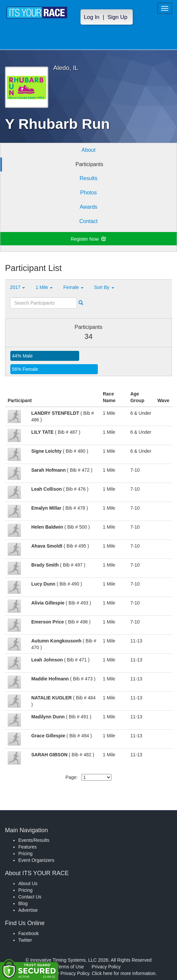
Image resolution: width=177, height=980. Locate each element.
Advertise (28, 910)
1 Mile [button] (44, 287)
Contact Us (30, 897)
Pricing (25, 854)
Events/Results (34, 840)
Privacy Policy (106, 967)
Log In (92, 17)
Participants (89, 164)
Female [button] (73, 287)
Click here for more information (124, 973)
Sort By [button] (104, 287)
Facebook (28, 933)
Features (27, 847)
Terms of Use (70, 967)
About (88, 150)
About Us (28, 883)
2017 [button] (17, 287)
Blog (23, 903)
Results (88, 178)
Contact (88, 221)
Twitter (25, 940)
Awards (88, 207)
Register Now (89, 239)
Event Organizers (36, 860)
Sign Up (117, 17)
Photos (88, 193)
